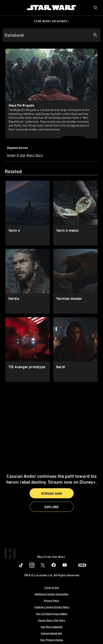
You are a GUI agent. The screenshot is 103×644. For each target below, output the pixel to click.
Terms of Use (52, 587)
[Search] (51, 35)
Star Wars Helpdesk (52, 627)
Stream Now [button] (52, 493)
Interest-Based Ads (51, 633)
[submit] (96, 8)
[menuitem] (7, 8)
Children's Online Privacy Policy (52, 607)
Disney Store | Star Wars (51, 620)
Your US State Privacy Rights (52, 614)
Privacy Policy (51, 600)
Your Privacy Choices (52, 640)
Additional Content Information (51, 594)
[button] (52, 507)
